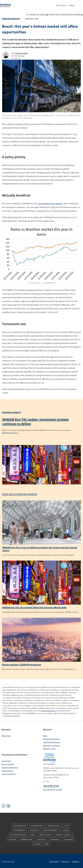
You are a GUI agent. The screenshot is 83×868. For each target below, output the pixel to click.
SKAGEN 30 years (26, 839)
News (45, 736)
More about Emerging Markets (20, 494)
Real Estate (12, 839)
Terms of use (65, 861)
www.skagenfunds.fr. (49, 711)
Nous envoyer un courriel (52, 790)
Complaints (75, 861)
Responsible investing (51, 739)
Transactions (6, 761)
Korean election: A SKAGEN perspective (22, 664)
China (67, 825)
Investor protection (9, 774)
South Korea (41, 839)
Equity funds (6, 736)
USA (47, 844)
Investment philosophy (52, 742)
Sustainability (69, 839)
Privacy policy (54, 861)
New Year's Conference (51, 745)
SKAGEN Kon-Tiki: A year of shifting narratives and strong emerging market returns (40, 549)
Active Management (20, 825)
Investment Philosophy (18, 835)
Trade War (37, 844)
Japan (33, 835)
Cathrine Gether (21, 53)
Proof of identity (8, 764)
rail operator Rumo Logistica (50, 203)
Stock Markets (55, 839)
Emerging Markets (11, 19)
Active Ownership (37, 825)
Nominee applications (10, 767)
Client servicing (7, 771)
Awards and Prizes (54, 825)
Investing (65, 830)
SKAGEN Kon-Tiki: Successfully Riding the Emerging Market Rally (34, 607)
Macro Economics (45, 835)
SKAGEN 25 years (49, 749)
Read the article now (11, 433)
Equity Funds (34, 830)
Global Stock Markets (50, 830)
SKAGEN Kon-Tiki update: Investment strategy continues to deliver (36, 421)
